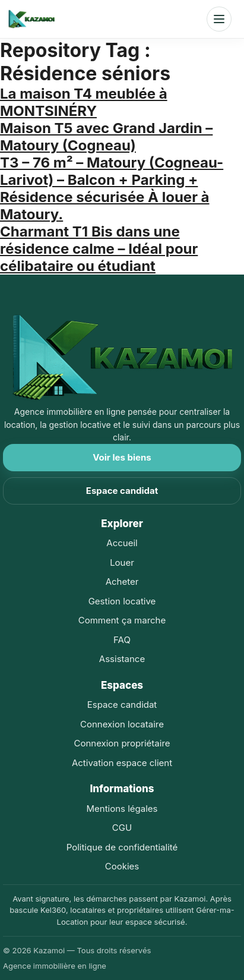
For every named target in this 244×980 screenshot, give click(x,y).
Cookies (122, 866)
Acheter (122, 582)
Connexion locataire (122, 724)
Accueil (122, 543)
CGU (122, 828)
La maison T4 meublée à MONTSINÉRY (84, 102)
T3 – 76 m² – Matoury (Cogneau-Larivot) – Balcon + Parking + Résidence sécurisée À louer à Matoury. (112, 188)
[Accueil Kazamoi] (31, 19)
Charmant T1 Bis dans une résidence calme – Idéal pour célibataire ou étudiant (99, 249)
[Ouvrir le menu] (219, 19)
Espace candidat (122, 491)
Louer (122, 563)
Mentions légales (122, 809)
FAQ (122, 640)
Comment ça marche (122, 620)
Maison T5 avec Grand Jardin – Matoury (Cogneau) (106, 137)
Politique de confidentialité (122, 847)
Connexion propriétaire (122, 743)
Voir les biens (122, 457)
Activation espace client (122, 763)
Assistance (122, 659)
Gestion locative (122, 601)
